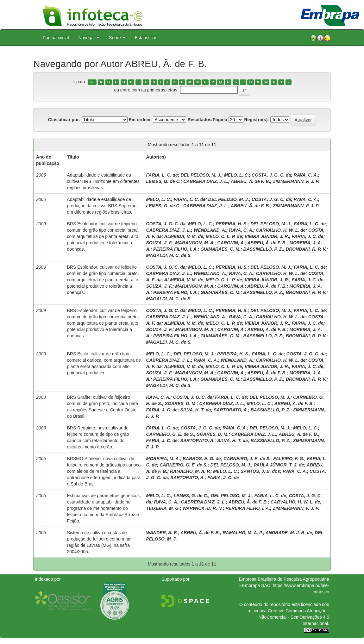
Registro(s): (257, 120)
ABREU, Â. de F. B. (250, 181)
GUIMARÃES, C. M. (220, 249)
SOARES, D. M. (181, 403)
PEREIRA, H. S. (232, 224)
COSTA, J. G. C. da (271, 175)
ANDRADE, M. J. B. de (289, 533)
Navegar (89, 38)
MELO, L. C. (237, 175)
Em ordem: (140, 120)
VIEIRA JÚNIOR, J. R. (267, 236)
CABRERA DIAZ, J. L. (206, 181)
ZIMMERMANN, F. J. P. (296, 181)
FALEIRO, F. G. (289, 459)
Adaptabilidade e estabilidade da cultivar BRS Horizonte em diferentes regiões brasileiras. (104, 181)
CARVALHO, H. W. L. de (281, 230)
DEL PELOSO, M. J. (201, 175)
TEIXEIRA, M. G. (163, 508)
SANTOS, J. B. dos (260, 471)
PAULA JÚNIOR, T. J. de (279, 465)
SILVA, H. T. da (196, 410)
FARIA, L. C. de (162, 175)
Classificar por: (64, 120)
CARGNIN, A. (231, 243)
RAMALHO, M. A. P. (190, 471)
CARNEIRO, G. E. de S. (170, 434)
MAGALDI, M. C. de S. (169, 255)
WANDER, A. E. (162, 533)
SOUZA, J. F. (159, 243)
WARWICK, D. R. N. (203, 508)
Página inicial (56, 38)
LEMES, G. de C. (163, 181)
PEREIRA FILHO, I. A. (176, 249)
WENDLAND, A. (210, 230)
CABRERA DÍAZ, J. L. (222, 403)
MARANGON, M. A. (195, 243)
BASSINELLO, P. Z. (263, 249)
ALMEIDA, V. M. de (184, 236)
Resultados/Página (207, 120)
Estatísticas (146, 38)
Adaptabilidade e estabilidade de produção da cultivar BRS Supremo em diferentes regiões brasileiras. (102, 206)
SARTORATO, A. (231, 410)
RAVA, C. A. (306, 175)
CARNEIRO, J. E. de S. (247, 459)
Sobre (117, 38)
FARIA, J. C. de (308, 236)
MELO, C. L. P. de (224, 236)
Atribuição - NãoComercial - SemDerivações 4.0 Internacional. (294, 617)
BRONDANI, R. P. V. (306, 249)
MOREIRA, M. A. (163, 459)
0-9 (92, 82)
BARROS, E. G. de (202, 459)
